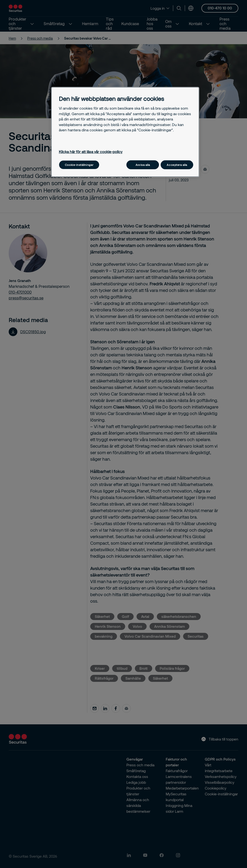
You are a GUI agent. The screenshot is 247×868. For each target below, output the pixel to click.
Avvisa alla (143, 165)
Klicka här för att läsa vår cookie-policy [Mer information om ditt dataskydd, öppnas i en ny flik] (91, 152)
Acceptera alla (177, 165)
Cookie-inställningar (79, 165)
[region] (125, 132)
